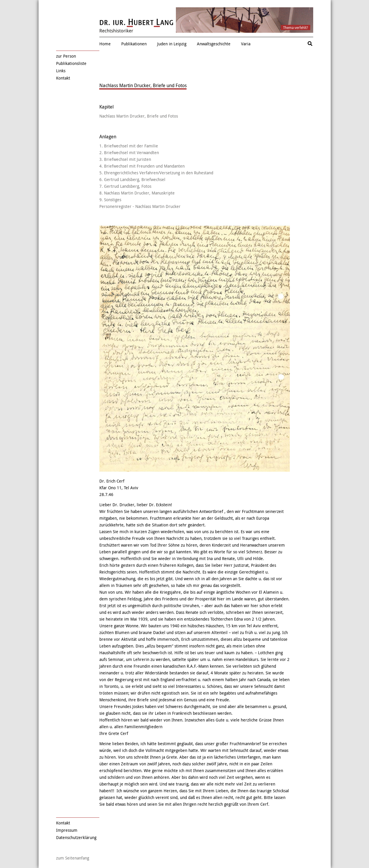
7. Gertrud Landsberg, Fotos (125, 186)
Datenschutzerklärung (76, 837)
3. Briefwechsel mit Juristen (125, 159)
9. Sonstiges (110, 200)
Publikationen (134, 44)
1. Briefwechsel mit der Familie (129, 146)
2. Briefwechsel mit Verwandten (129, 153)
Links (61, 71)
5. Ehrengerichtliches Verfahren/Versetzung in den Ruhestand (156, 173)
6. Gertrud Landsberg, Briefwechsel (132, 179)
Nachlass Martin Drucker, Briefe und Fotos (139, 116)
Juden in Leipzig (172, 44)
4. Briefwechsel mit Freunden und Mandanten (142, 166)
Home (105, 44)
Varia (246, 44)
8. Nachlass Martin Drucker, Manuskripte (137, 193)
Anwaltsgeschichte (214, 44)
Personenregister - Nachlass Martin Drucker (140, 206)
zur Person (66, 56)
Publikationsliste (71, 63)
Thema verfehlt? (296, 27)
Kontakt (63, 78)
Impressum (67, 830)
